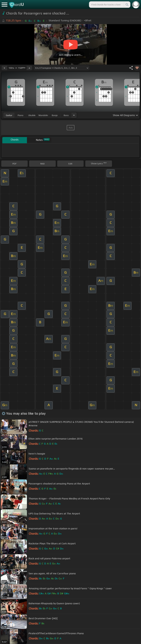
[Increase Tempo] (29, 68)
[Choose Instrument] (74, 115)
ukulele (32, 115)
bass (66, 115)
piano (20, 115)
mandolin (43, 115)
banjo (55, 115)
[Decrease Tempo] (4, 68)
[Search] (127, 5)
